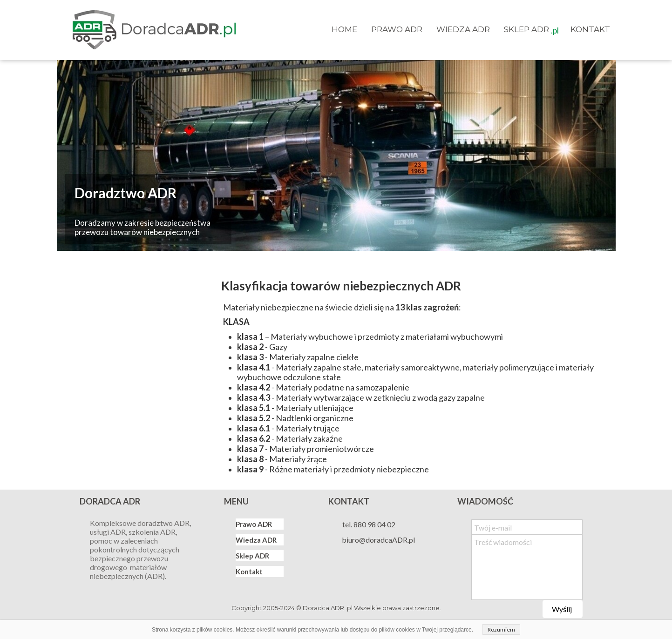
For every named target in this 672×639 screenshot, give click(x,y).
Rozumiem (501, 629)
